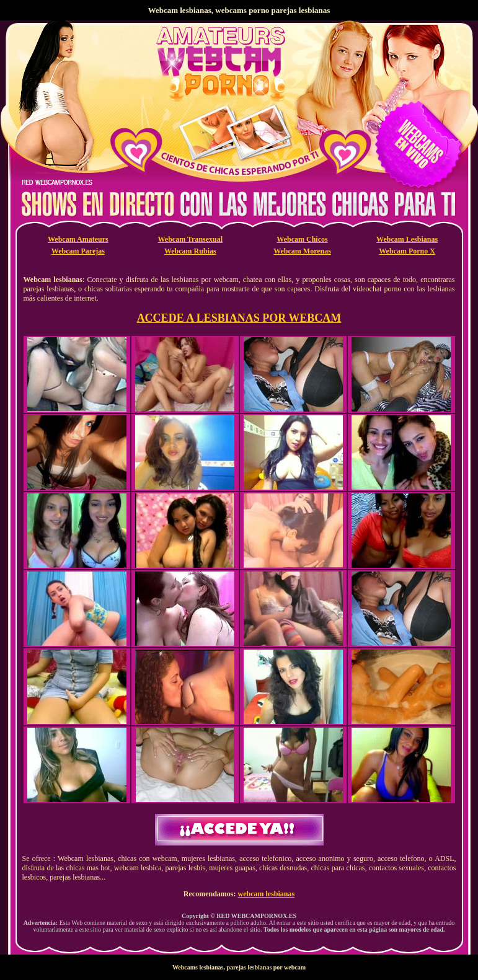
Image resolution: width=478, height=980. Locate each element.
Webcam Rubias (190, 251)
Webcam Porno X (407, 251)
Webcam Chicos (302, 239)
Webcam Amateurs (78, 239)
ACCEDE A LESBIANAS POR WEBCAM (239, 318)
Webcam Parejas (78, 251)
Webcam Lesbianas (407, 239)
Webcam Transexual (191, 239)
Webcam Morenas (302, 251)
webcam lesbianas (266, 894)
